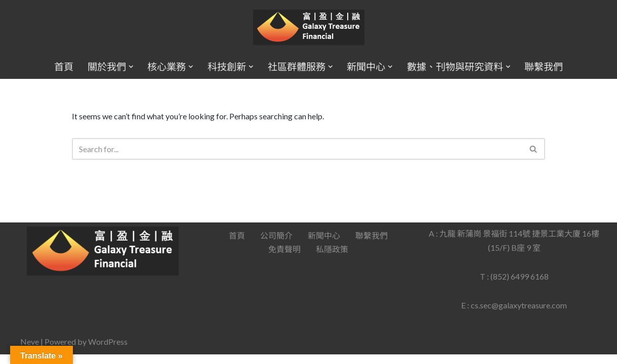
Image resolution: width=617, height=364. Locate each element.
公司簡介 (276, 245)
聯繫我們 (544, 66)
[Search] (297, 149)
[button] (131, 67)
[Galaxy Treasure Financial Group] (309, 28)
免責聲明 (284, 259)
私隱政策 (332, 259)
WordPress (108, 351)
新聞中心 (324, 245)
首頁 (64, 66)
